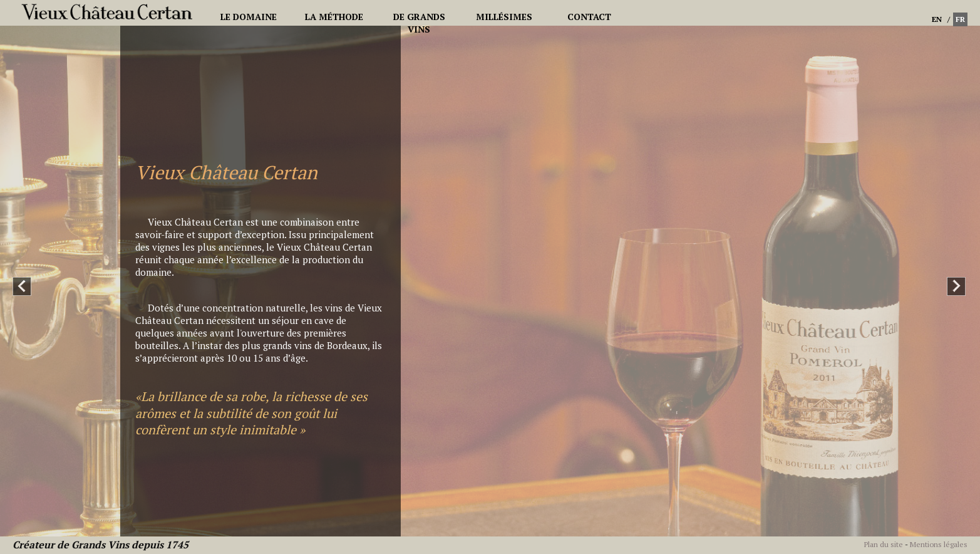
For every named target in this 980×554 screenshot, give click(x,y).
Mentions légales (939, 544)
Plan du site (884, 544)
